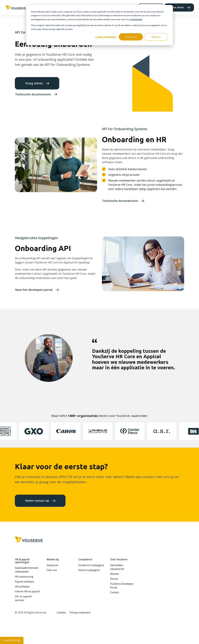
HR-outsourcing (24, 577)
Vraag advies (34, 83)
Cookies (61, 612)
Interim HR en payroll (27, 591)
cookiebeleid (136, 19)
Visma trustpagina (89, 570)
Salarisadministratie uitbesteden (26, 570)
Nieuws (114, 574)
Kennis (114, 579)
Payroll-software (24, 582)
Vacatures (52, 565)
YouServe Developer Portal (122, 586)
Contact (115, 592)
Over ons (52, 570)
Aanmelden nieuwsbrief (117, 567)
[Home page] (16, 7)
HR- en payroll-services (24, 598)
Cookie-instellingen (106, 37)
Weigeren (156, 37)
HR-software (22, 587)
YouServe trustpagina (91, 565)
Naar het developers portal (34, 290)
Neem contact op (37, 501)
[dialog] (100, 25)
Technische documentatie (33, 94)
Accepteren (131, 37)
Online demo (176, 7)
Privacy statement (80, 612)
